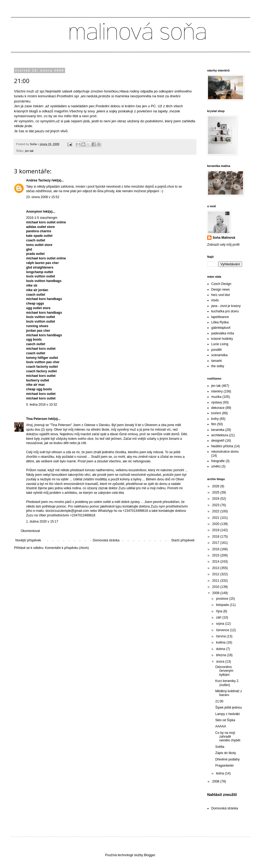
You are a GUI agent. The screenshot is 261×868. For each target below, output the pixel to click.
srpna (221, 624)
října (220, 611)
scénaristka (219, 355)
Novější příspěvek (28, 540)
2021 (216, 518)
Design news (221, 290)
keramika (218, 430)
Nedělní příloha (222, 446)
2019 (216, 530)
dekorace (218, 408)
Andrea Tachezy (38, 180)
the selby (218, 366)
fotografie (218, 461)
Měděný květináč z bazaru (229, 693)
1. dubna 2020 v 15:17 (42, 521)
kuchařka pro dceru (225, 311)
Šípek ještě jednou (229, 708)
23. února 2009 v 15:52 (43, 197)
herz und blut (221, 295)
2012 (216, 574)
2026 (216, 486)
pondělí (216, 350)
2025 (216, 492)
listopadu (223, 605)
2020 (216, 524)
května (221, 642)
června (221, 636)
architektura (220, 435)
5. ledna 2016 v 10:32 (42, 405)
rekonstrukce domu (225, 452)
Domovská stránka (106, 540)
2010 (216, 587)
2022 (216, 511)
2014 (216, 562)
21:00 (219, 701)
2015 (216, 555)
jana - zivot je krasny (226, 306)
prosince (223, 599)
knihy (215, 419)
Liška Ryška (220, 322)
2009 (216, 593)
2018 (216, 537)
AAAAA (221, 726)
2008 (216, 781)
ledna (221, 773)
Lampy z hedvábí (228, 714)
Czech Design (221, 284)
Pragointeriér (225, 766)
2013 (216, 568)
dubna (221, 649)
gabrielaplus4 (221, 328)
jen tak (29, 151)
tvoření (216, 413)
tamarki (216, 361)
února (221, 662)
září (219, 617)
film (214, 424)
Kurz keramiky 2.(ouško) (227, 683)
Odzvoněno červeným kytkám (224, 671)
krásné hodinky (222, 339)
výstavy (217, 402)
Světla (220, 747)
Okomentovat (30, 531)
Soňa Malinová (224, 238)
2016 (216, 549)
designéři (218, 441)
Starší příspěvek (183, 540)
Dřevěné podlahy (228, 759)
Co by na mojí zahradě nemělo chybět (228, 737)
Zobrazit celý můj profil (223, 245)
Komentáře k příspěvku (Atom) (67, 548)
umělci (216, 466)
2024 (216, 499)
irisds (215, 300)
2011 (216, 581)
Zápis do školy (226, 753)
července (223, 630)
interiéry (217, 391)
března (221, 655)
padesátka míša (223, 333)
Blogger (149, 855)
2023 (216, 505)
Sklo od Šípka (225, 720)
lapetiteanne (220, 317)
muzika (216, 397)
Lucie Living (220, 344)
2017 (216, 543)
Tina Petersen (37, 419)
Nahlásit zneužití (222, 795)
